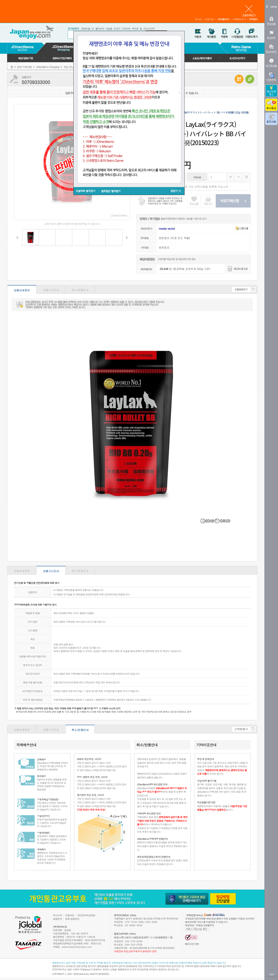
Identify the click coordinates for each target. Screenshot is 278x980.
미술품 (109, 29)
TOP (271, 975)
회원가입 (210, 19)
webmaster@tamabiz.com (77, 947)
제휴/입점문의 (72, 919)
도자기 (117, 29)
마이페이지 (223, 19)
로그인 (198, 19)
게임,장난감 (70, 67)
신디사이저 (149, 29)
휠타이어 (100, 29)
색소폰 (135, 29)
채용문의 (57, 919)
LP (93, 29)
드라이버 (126, 29)
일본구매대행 (24, 67)
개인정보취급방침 (86, 915)
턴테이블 (86, 29)
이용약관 (70, 915)
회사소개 (57, 915)
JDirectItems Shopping (48, 67)
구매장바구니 (239, 19)
